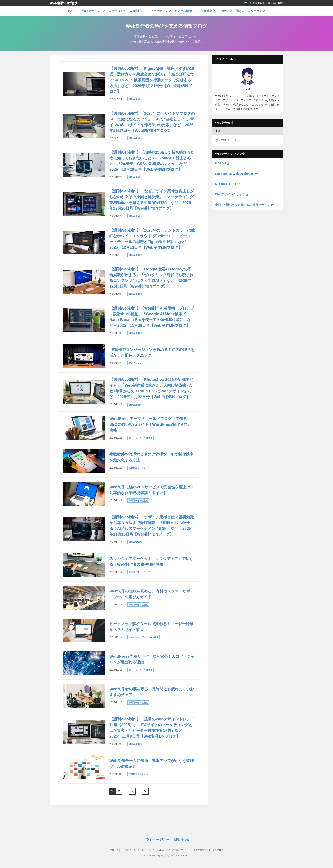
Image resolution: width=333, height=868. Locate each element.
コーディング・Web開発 (125, 11)
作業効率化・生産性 (214, 11)
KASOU (222, 163)
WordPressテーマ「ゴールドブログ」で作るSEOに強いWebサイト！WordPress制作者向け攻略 (150, 424)
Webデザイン (91, 11)
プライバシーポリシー (157, 840)
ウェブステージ (227, 140)
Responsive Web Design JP (236, 174)
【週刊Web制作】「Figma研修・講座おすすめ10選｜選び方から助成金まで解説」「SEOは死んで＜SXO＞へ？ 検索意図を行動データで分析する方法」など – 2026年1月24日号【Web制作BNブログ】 (152, 80)
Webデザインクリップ (232, 194)
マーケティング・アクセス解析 (171, 11)
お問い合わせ (181, 840)
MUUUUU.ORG (227, 184)
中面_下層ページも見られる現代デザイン (244, 205)
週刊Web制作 (276, 3)
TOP (71, 11)
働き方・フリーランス (251, 11)
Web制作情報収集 (254, 3)
